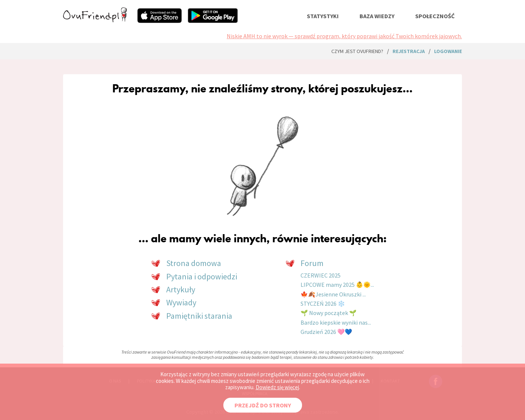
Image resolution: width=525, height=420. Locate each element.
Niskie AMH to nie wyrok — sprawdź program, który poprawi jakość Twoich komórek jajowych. (344, 36)
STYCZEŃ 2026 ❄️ (323, 303)
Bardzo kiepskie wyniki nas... (336, 322)
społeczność (435, 16)
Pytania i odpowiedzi (202, 276)
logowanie (448, 51)
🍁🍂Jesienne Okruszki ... (333, 294)
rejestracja (409, 51)
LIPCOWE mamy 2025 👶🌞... (337, 285)
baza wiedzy (377, 16)
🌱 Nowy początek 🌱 (329, 313)
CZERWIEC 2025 (321, 275)
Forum (312, 263)
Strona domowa (194, 263)
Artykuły (181, 289)
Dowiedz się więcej (277, 387)
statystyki (323, 16)
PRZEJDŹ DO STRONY (263, 405)
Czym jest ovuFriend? (357, 51)
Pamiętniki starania (199, 316)
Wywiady (181, 302)
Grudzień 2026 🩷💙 (326, 332)
